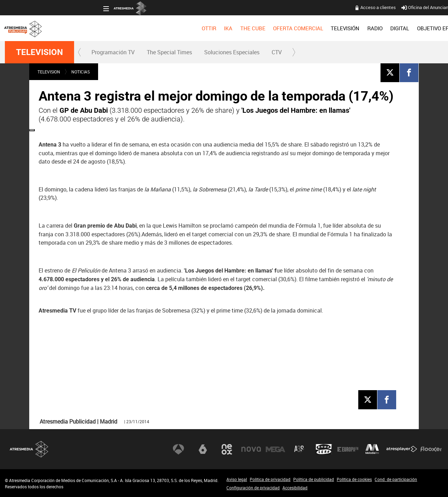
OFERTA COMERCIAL (200, 28)
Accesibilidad (295, 488)
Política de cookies (354, 479)
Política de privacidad (270, 479)
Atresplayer (402, 449)
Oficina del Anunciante (329, 7)
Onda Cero (324, 449)
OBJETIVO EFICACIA (343, 28)
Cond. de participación (396, 479)
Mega (275, 449)
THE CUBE (154, 28)
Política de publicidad (314, 479)
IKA (130, 28)
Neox (227, 449)
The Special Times (169, 52)
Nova (251, 449)
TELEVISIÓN (247, 28)
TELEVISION (39, 52)
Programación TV (113, 52)
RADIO (277, 28)
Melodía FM (372, 449)
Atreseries (299, 449)
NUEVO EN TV (426, 28)
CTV (277, 52)
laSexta (203, 449)
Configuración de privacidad (253, 488)
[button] (80, 52)
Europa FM (348, 449)
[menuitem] (111, 28)
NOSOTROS (388, 28)
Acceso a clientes (280, 7)
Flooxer (431, 449)
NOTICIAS (81, 72)
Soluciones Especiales (232, 52)
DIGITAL (302, 28)
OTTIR (111, 28)
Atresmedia (29, 449)
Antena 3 (178, 449)
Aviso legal (237, 479)
